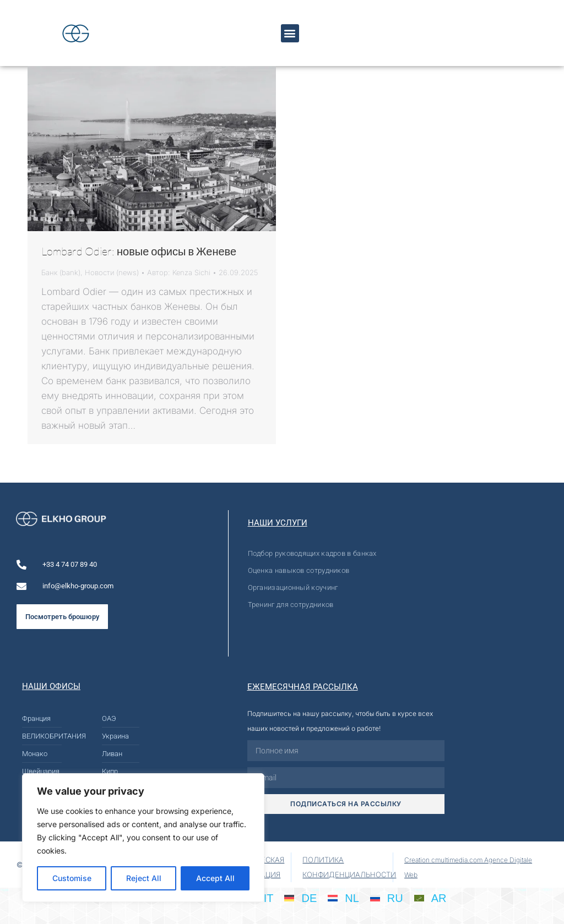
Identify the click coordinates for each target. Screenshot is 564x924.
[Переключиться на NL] (343, 898)
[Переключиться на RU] (387, 898)
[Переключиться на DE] (300, 898)
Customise (72, 878)
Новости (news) (112, 272)
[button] (290, 33)
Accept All (215, 878)
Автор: (179, 272)
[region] (143, 838)
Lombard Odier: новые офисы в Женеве (139, 251)
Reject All (144, 878)
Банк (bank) (61, 272)
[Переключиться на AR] (430, 898)
